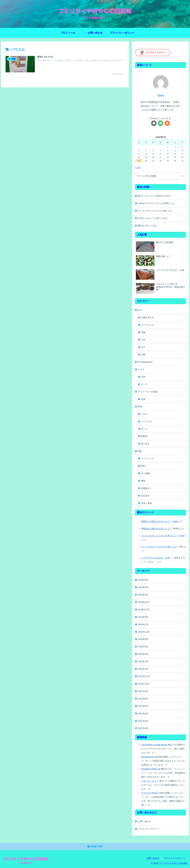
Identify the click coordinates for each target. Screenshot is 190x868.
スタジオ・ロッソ (150, 781)
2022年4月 (143, 654)
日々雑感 (145, 473)
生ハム (144, 429)
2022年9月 (143, 639)
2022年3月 (143, 661)
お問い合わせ (144, 821)
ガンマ (144, 384)
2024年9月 (143, 580)
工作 (143, 340)
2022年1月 (143, 669)
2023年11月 (144, 610)
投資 (143, 399)
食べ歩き (145, 444)
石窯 (143, 355)
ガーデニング (147, 325)
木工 (143, 347)
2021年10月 (144, 684)
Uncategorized (145, 362)
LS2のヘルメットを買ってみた (153, 218)
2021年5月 (143, 721)
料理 (140, 407)
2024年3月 (143, 587)
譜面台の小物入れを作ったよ (155, 521)
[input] (161, 176)
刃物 (143, 332)
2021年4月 (143, 728)
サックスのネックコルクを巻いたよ (155, 211)
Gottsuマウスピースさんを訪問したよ (156, 203)
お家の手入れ (147, 317)
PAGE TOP (95, 847)
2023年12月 (144, 602)
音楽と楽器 (146, 503)
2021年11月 (144, 676)
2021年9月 (143, 691)
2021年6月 (143, 714)
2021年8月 (143, 699)
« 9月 (138, 167)
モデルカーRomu (150, 793)
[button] (183, 176)
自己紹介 (145, 496)
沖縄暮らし (146, 488)
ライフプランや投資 (148, 392)
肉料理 (144, 436)
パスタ (144, 414)
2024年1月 (143, 595)
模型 (143, 481)
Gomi (160, 95)
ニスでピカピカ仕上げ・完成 (155, 558)
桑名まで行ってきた (148, 226)
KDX (143, 377)
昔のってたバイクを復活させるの (154, 196)
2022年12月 (144, 632)
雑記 (140, 451)
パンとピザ (146, 421)
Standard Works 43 (151, 769)
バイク (141, 369)
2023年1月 (143, 624)
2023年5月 (143, 617)
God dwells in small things (154, 745)
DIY (140, 310)
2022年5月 (143, 647)
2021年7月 (143, 706)
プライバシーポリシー (149, 829)
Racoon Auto (148, 757)
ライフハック (147, 458)
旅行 (143, 466)
